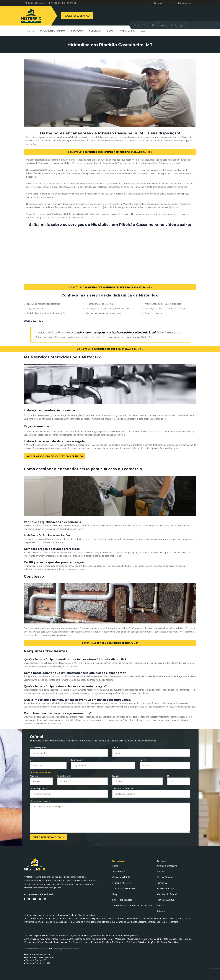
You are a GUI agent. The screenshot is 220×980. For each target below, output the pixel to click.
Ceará (70, 918)
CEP (32, 760)
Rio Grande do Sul (121, 922)
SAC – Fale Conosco (122, 900)
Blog (110, 31)
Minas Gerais (133, 918)
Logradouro (77, 760)
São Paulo (162, 922)
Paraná (48, 922)
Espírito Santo (99, 918)
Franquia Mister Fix (122, 883)
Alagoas (35, 918)
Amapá (55, 918)
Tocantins (173, 922)
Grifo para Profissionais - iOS (38, 963)
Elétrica (160, 872)
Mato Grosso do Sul (151, 918)
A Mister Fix (127, 31)
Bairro (143, 760)
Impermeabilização (166, 888)
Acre (27, 918)
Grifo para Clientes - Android (38, 954)
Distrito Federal (82, 918)
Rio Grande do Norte (79, 922)
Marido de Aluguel (166, 900)
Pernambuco (31, 922)
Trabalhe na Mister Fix (124, 888)
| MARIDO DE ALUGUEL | (50, 3)
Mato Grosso (169, 918)
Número (34, 776)
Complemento (64, 776)
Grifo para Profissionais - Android (40, 957)
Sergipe (151, 922)
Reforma (161, 911)
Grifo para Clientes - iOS (36, 960)
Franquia (77, 31)
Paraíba (188, 918)
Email (115, 747)
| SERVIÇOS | (30, 3)
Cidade (116, 776)
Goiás (111, 918)
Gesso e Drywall (165, 877)
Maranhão (120, 918)
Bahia (63, 918)
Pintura (160, 905)
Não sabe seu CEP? (41, 772)
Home (30, 31)
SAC (143, 31)
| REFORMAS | (69, 3)
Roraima (106, 922)
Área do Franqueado (182, 3)
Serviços (95, 31)
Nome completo (38, 747)
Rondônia (96, 922)
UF (169, 776)
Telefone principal (39, 788)
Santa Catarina (139, 922)
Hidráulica (162, 883)
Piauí (41, 922)
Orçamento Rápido (52, 31)
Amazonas (45, 918)
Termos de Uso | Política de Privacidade (132, 905)
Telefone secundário (123, 788)
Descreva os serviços (41, 801)
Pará (180, 918)
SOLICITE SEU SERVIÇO (77, 16)
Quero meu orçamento (48, 837)
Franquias (159, 3)
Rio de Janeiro (60, 922)
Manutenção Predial (167, 894)
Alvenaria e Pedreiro (167, 866)
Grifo (50, 949)
